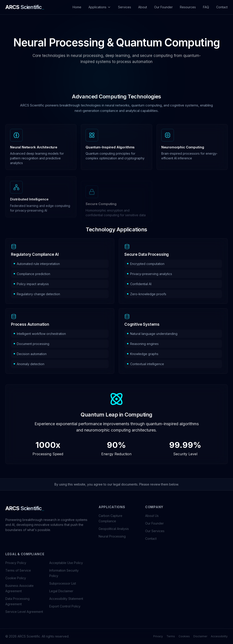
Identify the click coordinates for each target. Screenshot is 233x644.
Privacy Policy (16, 563)
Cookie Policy (16, 578)
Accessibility (219, 636)
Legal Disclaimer (61, 591)
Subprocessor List (63, 583)
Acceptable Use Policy (66, 563)
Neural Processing (112, 536)
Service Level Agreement (24, 612)
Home (77, 7)
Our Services (155, 531)
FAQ (206, 7)
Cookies (184, 636)
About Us (152, 516)
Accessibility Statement (66, 599)
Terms (171, 636)
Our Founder (163, 7)
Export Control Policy (65, 606)
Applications (100, 7)
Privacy (158, 636)
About (143, 7)
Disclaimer (200, 636)
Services (125, 7)
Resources (188, 7)
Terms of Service (18, 570)
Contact (222, 7)
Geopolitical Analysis (114, 529)
